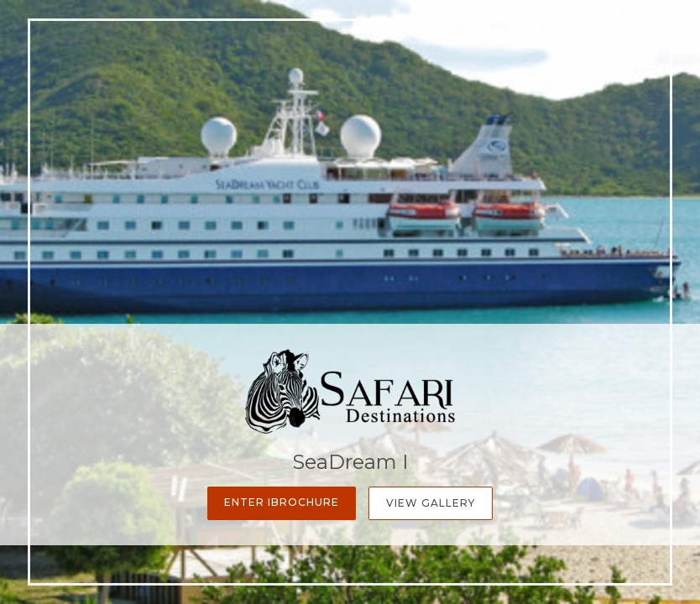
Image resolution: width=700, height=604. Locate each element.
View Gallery (431, 503)
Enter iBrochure (282, 502)
